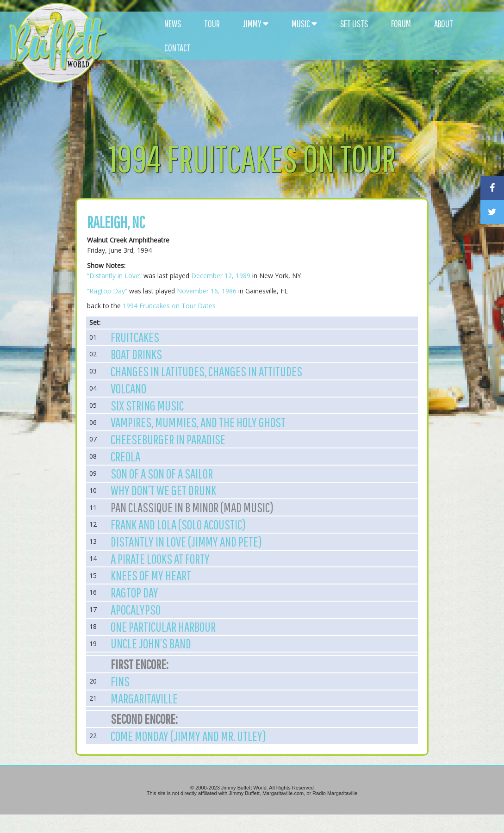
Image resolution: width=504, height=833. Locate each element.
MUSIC (304, 24)
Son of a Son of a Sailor (162, 473)
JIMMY (256, 24)
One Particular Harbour (163, 627)
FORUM (401, 24)
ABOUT (444, 24)
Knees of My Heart (151, 575)
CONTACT (177, 48)
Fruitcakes (135, 337)
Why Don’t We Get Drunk (163, 490)
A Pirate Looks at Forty (160, 559)
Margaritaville (144, 698)
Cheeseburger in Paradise (168, 439)
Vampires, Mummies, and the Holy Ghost (198, 422)
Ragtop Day (134, 592)
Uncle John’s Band (151, 643)
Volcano (128, 388)
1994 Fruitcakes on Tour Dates (169, 306)
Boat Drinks (136, 354)
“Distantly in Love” (114, 276)
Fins (120, 681)
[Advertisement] (305, 83)
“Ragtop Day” (107, 291)
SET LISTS (354, 24)
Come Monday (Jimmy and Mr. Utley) (188, 736)
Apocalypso (136, 609)
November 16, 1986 (207, 291)
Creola (125, 456)
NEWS (173, 24)
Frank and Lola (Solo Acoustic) (178, 524)
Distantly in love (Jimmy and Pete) (186, 541)
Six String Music (147, 405)
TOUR (212, 24)
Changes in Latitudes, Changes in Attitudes (206, 371)
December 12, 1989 (221, 276)
